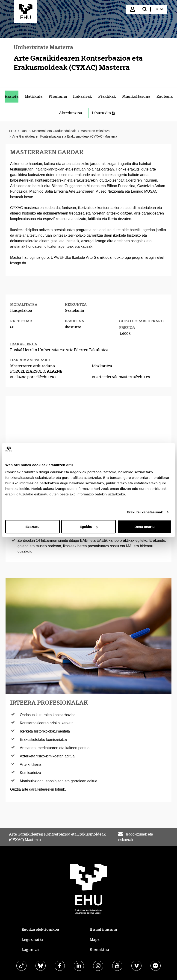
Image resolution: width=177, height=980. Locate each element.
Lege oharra (32, 940)
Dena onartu (145, 527)
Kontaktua (99, 950)
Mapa (95, 940)
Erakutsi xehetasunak (145, 512)
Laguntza (30, 950)
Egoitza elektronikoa (40, 929)
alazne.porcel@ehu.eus (35, 377)
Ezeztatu (32, 527)
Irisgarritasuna (103, 929)
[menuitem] (158, 9)
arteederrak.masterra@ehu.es (123, 377)
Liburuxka (103, 113)
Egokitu (89, 527)
